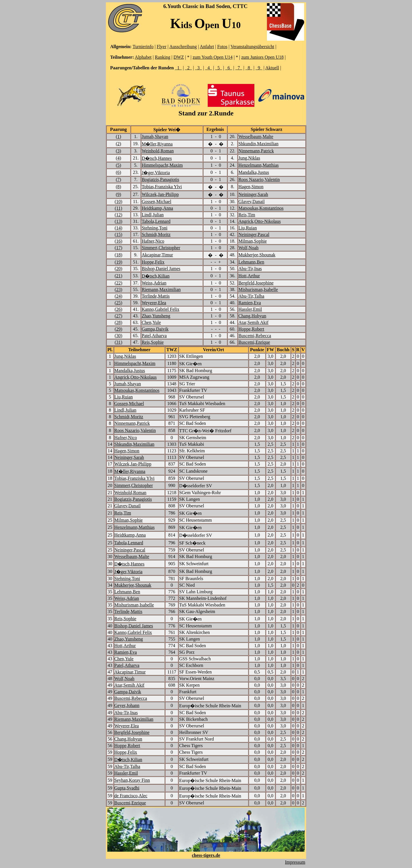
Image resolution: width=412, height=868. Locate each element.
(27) (119, 316)
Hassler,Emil (250, 309)
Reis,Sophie (153, 342)
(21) (119, 276)
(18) (119, 255)
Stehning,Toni (154, 228)
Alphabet (143, 57)
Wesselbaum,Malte (256, 137)
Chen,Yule (151, 322)
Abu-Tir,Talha (251, 296)
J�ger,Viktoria (156, 173)
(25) (119, 303)
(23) (119, 289)
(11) (118, 208)
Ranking (163, 57)
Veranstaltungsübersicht (252, 47)
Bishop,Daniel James (161, 269)
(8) (119, 187)
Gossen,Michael (157, 202)
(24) (119, 296)
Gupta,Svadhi (127, 788)
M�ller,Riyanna (157, 144)
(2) (119, 144)
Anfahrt (207, 47)
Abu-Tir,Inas (250, 269)
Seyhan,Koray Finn (132, 780)
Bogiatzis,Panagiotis (160, 179)
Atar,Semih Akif (253, 322)
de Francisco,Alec (131, 796)
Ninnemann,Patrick (256, 151)
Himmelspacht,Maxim (162, 165)
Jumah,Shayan (155, 137)
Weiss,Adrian (154, 283)
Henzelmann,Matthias (259, 165)
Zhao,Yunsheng (156, 316)
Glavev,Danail (251, 202)
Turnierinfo (143, 47)
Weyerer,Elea (154, 303)
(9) (119, 194)
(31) (119, 342)
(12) (119, 215)
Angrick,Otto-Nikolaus (260, 221)
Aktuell (272, 68)
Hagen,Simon (251, 187)
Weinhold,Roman (158, 151)
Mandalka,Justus (254, 172)
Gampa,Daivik (155, 329)
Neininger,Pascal (254, 234)
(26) (119, 309)
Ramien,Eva (250, 303)
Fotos (222, 47)
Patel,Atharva (154, 336)
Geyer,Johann (127, 705)
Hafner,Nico (153, 241)
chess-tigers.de (206, 855)
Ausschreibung (183, 47)
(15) (119, 234)
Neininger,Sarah (253, 194)
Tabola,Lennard (156, 221)
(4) (119, 158)
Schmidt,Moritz (156, 234)
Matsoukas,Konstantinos (261, 208)
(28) (119, 322)
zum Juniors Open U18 (262, 57)
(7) (119, 179)
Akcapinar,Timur (157, 255)
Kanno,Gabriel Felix (161, 309)
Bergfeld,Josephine (256, 283)
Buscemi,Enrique (254, 342)
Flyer (162, 47)
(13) (119, 221)
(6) (119, 172)
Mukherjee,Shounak (257, 255)
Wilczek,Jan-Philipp (160, 194)
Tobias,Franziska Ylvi (162, 187)
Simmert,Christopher (161, 248)
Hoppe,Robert (251, 329)
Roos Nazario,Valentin (259, 179)
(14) (119, 228)
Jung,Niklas (249, 158)
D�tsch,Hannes (157, 158)
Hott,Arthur (249, 276)
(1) (119, 137)
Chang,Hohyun (252, 316)
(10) (119, 202)
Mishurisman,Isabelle (258, 289)
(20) (119, 269)
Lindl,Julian (153, 215)
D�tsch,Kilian (156, 276)
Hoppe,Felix (153, 262)
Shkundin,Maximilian (258, 144)
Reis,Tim (247, 215)
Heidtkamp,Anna (157, 208)
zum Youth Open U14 (213, 57)
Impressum (295, 862)
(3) (119, 151)
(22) (119, 283)
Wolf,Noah (248, 248)
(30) (119, 336)
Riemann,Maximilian (161, 289)
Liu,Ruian (247, 228)
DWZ (179, 57)
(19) (119, 262)
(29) (119, 329)
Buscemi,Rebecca (255, 336)
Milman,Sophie (252, 241)
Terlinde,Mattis (156, 296)
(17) (119, 248)
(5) (119, 165)
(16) (119, 241)
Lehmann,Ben (251, 262)
